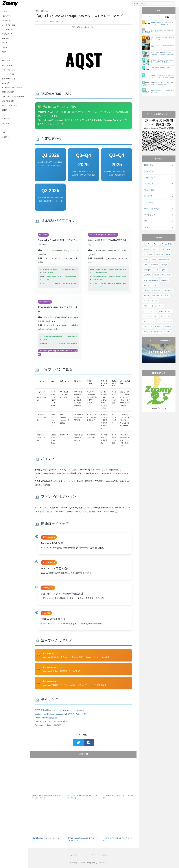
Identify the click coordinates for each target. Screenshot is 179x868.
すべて (5, 12)
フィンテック (150, 215)
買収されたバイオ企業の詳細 (13, 97)
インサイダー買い (9, 74)
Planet (146, 260)
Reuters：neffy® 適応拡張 (46, 718)
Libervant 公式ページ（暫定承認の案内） (52, 721)
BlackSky (146, 249)
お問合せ (6, 137)
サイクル (146, 296)
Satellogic (164, 265)
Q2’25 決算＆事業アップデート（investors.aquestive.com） (60, 710)
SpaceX (164, 270)
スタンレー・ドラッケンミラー (153, 306)
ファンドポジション (10, 70)
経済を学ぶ (6, 21)
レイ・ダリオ (165, 316)
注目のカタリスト (9, 79)
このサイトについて (78, 855)
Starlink (157, 275)
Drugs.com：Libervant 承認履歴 (48, 725)
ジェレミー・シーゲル (151, 301)
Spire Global (147, 275)
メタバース (149, 202)
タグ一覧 (6, 123)
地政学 (5, 47)
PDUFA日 (6, 83)
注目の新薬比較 (8, 101)
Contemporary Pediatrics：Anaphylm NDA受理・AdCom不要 (60, 714)
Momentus (159, 254)
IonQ (169, 249)
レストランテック (149, 321)
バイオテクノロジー (10, 25)
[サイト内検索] (153, 3)
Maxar (151, 254)
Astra (156, 244)
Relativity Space (164, 260)
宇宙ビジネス (7, 34)
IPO (146, 221)
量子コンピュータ (152, 209)
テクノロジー (7, 29)
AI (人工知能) (150, 190)
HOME (37, 11)
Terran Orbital (167, 275)
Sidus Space (147, 270)
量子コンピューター (157, 332)
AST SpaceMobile (166, 244)
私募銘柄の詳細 (8, 92)
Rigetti (146, 265)
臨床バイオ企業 (8, 65)
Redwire (153, 260)
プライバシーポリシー (100, 855)
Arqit (149, 244)
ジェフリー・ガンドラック (161, 296)
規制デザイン (7, 110)
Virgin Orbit (165, 280)
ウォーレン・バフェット (151, 285)
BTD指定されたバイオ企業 (12, 88)
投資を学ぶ (6, 16)
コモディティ (168, 290)
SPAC (147, 227)
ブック (5, 43)
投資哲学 (168, 327)
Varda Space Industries (151, 280)
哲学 (4, 52)
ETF (163, 249)
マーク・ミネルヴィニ (151, 316)
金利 (168, 332)
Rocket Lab (154, 265)
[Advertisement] (159, 101)
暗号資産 (6, 38)
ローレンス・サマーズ (165, 321)
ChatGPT (148, 196)
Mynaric (168, 254)
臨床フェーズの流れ (10, 105)
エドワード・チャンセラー (152, 290)
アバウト (6, 133)
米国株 (146, 332)
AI (144, 244)
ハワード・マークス (150, 311)
